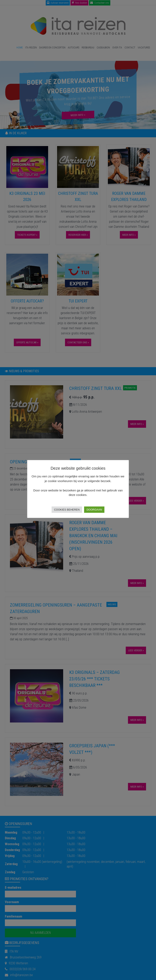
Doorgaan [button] (94, 510)
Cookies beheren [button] (67, 510)
